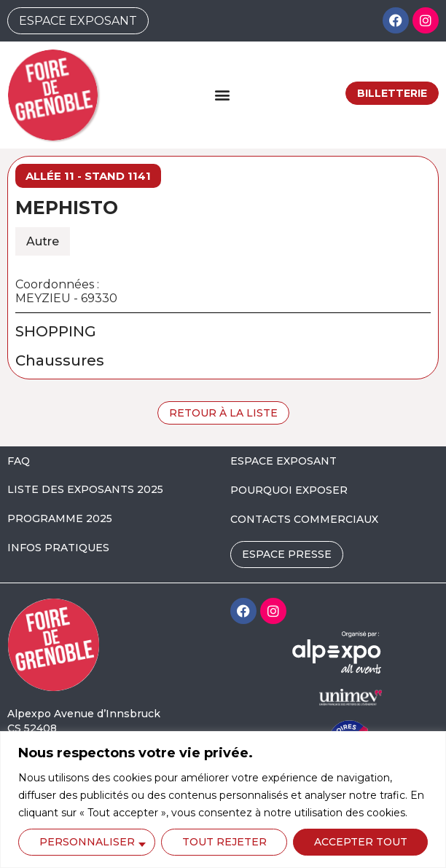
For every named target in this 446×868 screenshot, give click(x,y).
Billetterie (392, 93)
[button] (222, 95)
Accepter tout (361, 842)
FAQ (19, 461)
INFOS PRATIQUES (58, 548)
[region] (223, 800)
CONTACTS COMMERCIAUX (304, 519)
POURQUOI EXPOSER (289, 490)
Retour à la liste (223, 413)
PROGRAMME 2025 (60, 518)
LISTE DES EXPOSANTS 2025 (85, 489)
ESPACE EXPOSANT (283, 461)
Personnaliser (87, 842)
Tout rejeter (224, 842)
